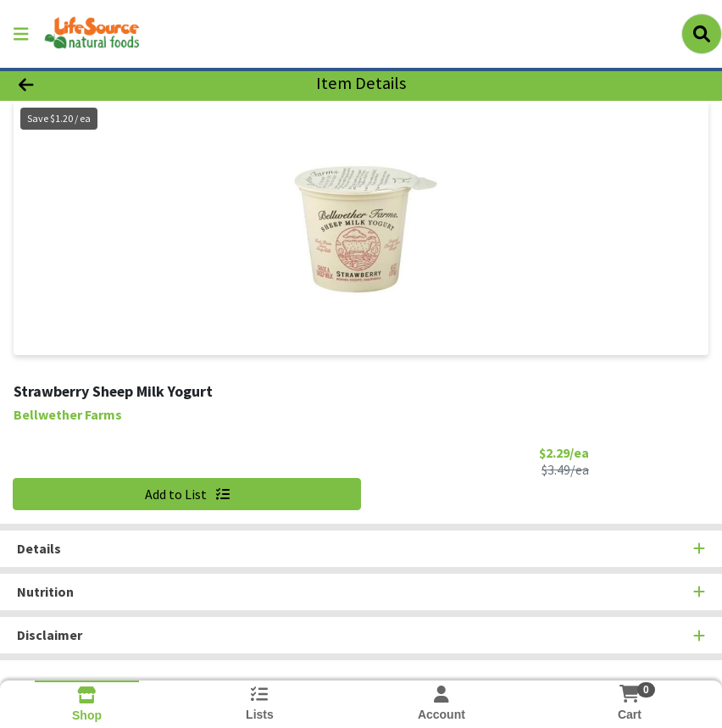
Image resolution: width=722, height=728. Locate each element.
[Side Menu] (21, 34)
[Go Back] (100, 83)
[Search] (702, 34)
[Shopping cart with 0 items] (630, 694)
